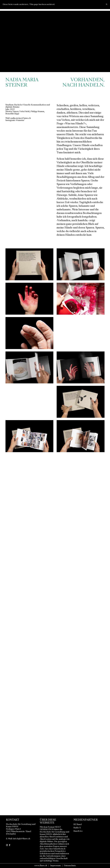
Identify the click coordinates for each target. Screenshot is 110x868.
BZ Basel (78, 825)
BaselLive (78, 831)
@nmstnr (20, 120)
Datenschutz (70, 866)
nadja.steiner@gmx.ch (21, 118)
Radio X (77, 828)
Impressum (55, 866)
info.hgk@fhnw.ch (22, 839)
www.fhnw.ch (41, 866)
